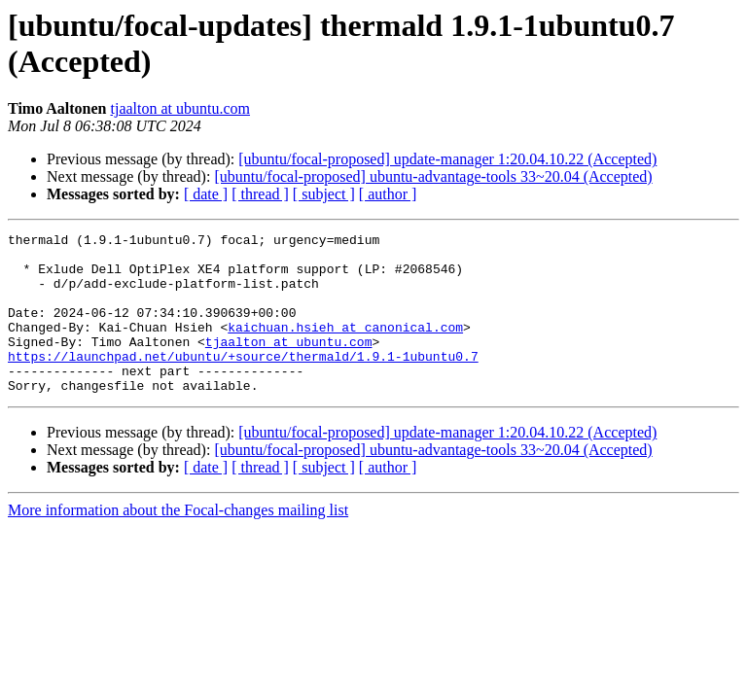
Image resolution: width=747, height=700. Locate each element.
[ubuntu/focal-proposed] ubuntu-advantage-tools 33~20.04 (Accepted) (433, 176)
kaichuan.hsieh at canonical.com (345, 347)
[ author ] (388, 194)
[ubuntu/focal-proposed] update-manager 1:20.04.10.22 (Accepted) (447, 159)
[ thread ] (260, 194)
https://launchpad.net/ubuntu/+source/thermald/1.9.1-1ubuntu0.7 (243, 382)
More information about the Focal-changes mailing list (178, 542)
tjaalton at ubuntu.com (181, 108)
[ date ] (206, 194)
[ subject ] (324, 194)
